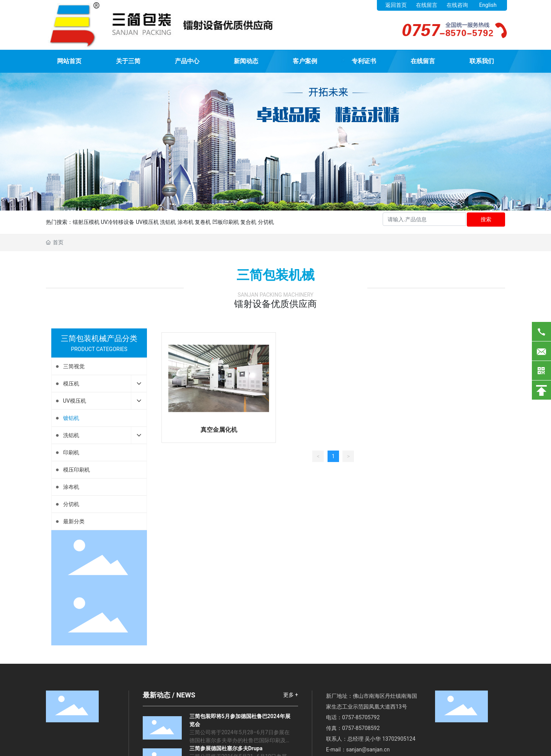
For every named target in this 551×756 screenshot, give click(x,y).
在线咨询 (457, 5)
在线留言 (427, 5)
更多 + (291, 695)
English (488, 5)
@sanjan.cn (376, 749)
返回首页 (396, 5)
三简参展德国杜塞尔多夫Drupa (226, 748)
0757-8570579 (359, 717)
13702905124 (399, 739)
